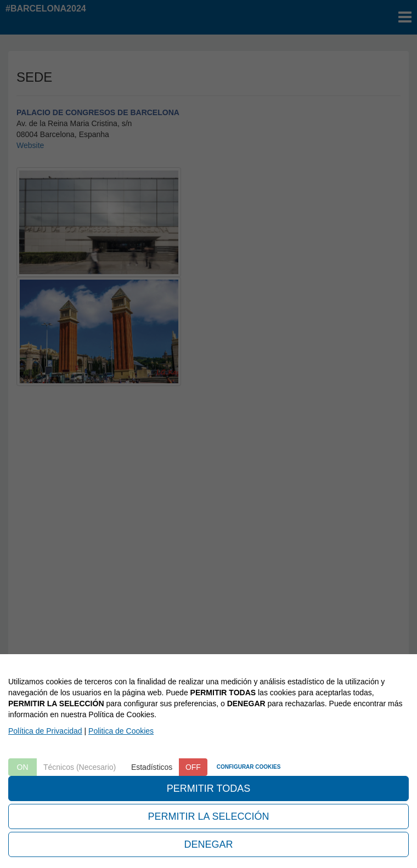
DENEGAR (208, 844)
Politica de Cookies (121, 731)
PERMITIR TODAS (208, 788)
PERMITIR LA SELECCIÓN (208, 816)
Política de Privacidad (45, 731)
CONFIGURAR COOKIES (249, 767)
